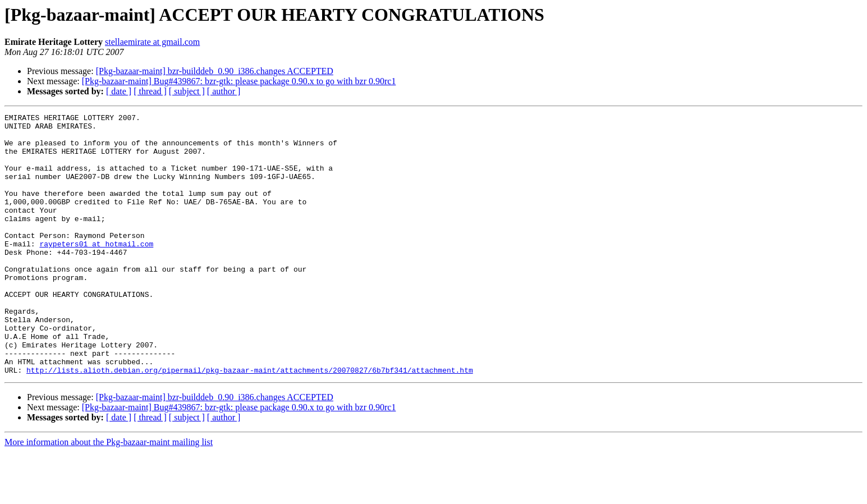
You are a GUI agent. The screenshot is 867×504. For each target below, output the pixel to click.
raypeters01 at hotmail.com (96, 271)
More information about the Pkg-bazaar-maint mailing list (109, 494)
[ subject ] (187, 91)
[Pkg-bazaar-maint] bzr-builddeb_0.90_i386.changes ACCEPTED (215, 71)
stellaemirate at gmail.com (152, 42)
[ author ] (224, 91)
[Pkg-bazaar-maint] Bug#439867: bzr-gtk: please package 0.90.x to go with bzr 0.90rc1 (239, 81)
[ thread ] (150, 91)
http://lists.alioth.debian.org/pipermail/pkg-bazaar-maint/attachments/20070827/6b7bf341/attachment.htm (250, 422)
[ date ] (119, 91)
